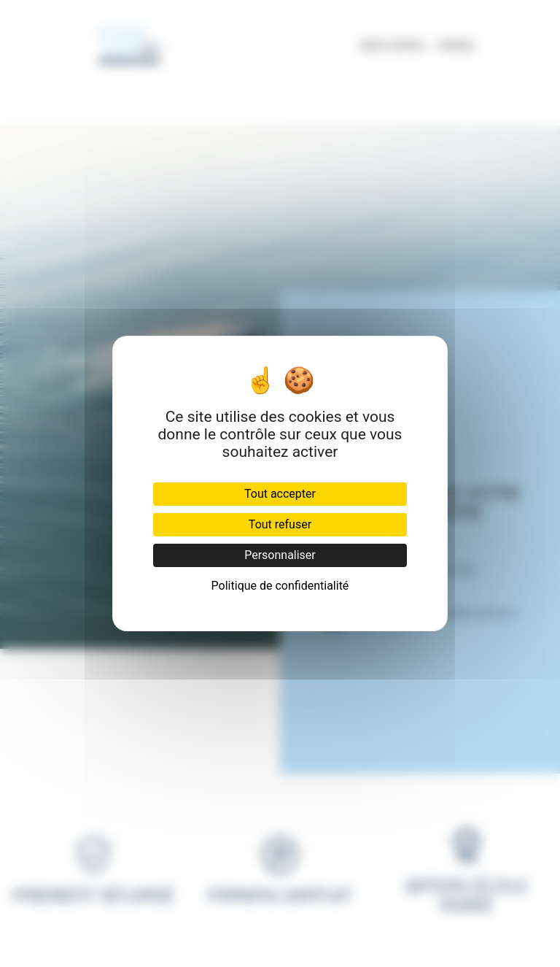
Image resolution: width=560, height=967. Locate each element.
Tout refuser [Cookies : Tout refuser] (280, 524)
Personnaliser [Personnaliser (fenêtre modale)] (280, 555)
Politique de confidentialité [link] (280, 586)
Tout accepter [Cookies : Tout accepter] (280, 494)
